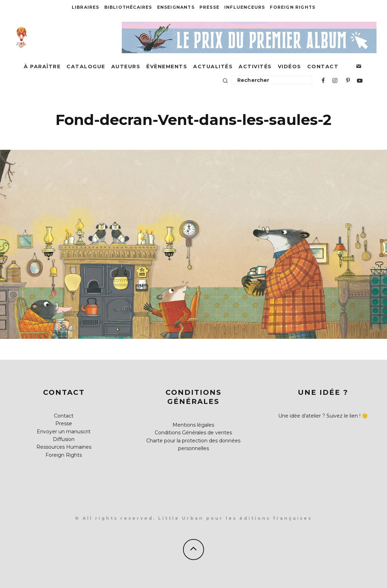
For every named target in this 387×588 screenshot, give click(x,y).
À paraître (42, 66)
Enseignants (176, 7)
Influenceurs (245, 7)
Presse (209, 7)
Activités (255, 66)
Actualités (213, 66)
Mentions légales (193, 425)
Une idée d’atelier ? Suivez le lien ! (319, 416)
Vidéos (290, 66)
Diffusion (64, 439)
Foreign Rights (293, 7)
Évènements (167, 66)
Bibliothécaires (128, 7)
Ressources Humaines (64, 447)
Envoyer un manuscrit (64, 432)
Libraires (86, 7)
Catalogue (86, 66)
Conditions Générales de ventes (193, 433)
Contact (323, 66)
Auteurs (126, 66)
